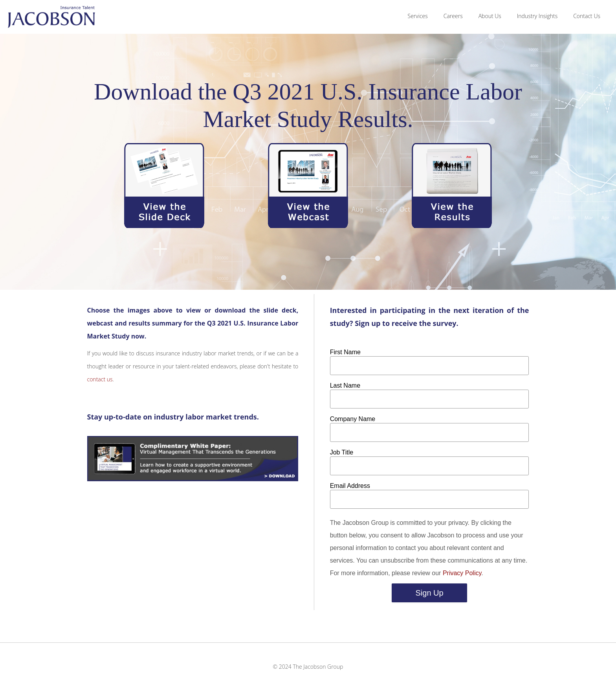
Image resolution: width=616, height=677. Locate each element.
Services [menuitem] (418, 16)
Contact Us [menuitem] (587, 16)
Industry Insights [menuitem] (537, 16)
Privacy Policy (462, 573)
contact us (100, 379)
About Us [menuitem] (490, 16)
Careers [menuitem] (453, 16)
